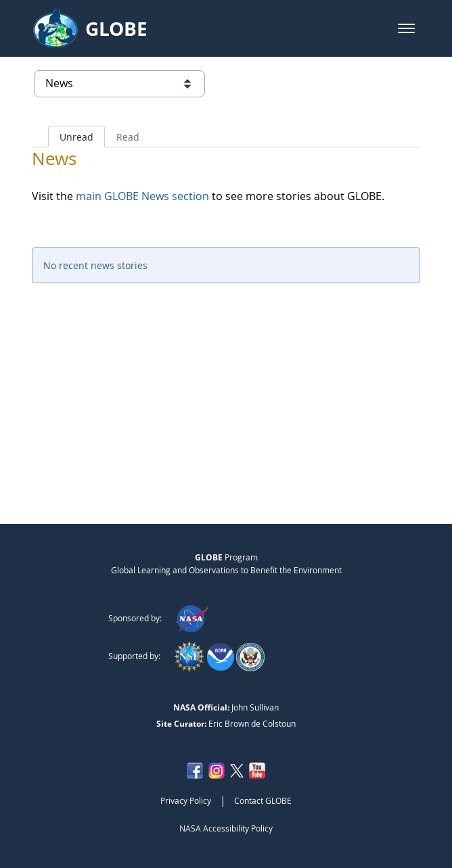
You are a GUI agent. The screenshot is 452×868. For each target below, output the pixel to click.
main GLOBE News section (141, 196)
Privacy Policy (186, 800)
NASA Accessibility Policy (226, 828)
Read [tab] (128, 137)
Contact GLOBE (263, 800)
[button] (406, 28)
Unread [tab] (76, 137)
